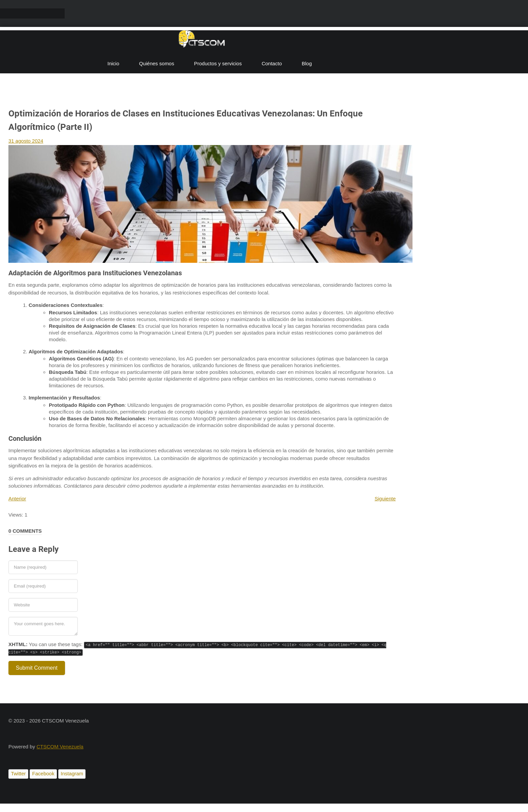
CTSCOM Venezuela (60, 747)
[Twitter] (18, 774)
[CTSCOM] (202, 40)
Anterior (17, 499)
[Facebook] (43, 774)
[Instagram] (72, 774)
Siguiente (385, 499)
